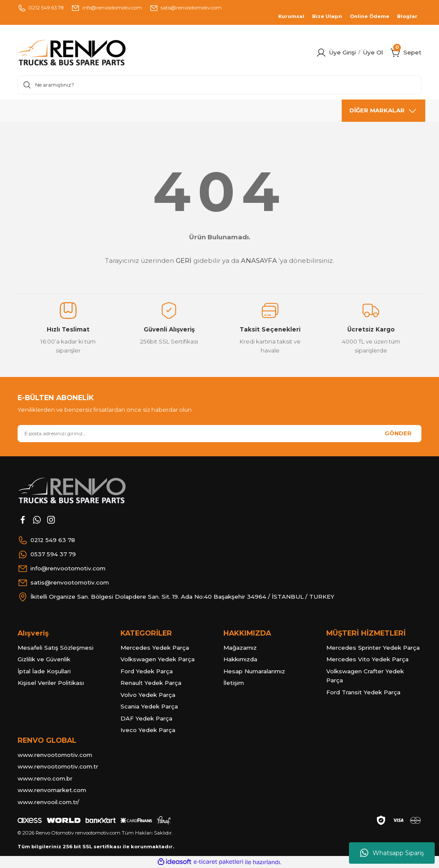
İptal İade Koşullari (44, 671)
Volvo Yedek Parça (148, 695)
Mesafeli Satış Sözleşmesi (56, 648)
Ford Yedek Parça (147, 671)
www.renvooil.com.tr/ (48, 802)
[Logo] (90, 53)
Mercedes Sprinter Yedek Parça (373, 648)
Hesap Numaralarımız (254, 671)
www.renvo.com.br (45, 778)
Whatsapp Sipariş (392, 853)
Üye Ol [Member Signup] (373, 52)
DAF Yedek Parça (146, 718)
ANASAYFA (259, 261)
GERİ (184, 261)
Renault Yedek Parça (151, 683)
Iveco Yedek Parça (148, 730)
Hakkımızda (240, 659)
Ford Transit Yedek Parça (363, 692)
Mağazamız (240, 648)
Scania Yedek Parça (149, 706)
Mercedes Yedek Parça (155, 648)
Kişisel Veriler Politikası (51, 683)
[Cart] (396, 53)
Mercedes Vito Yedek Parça (367, 659)
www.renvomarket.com (52, 790)
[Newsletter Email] (219, 434)
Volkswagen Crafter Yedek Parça (365, 676)
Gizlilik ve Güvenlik (44, 659)
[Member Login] (321, 53)
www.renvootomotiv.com (55, 755)
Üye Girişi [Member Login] (342, 52)
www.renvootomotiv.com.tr (58, 766)
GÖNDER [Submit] (398, 433)
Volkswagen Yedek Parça (158, 659)
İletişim (234, 683)
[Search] (219, 85)
